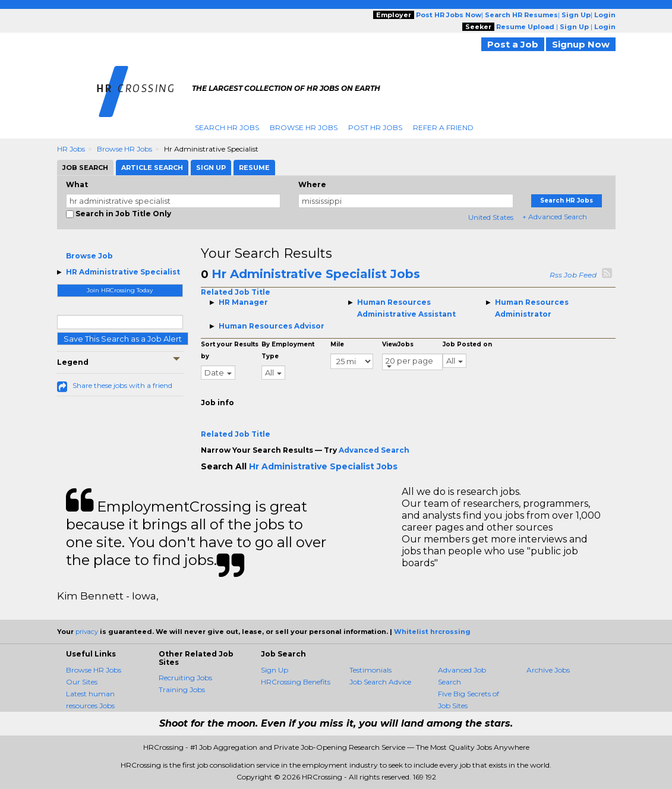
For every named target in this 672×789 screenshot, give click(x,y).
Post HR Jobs (375, 127)
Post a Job (513, 44)
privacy (87, 632)
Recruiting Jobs (185, 678)
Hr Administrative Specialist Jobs (316, 274)
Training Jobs (182, 689)
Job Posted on (467, 344)
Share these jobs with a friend (122, 385)
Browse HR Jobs (304, 127)
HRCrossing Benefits (296, 682)
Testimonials (370, 670)
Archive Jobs (548, 670)
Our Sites (82, 682)
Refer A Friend (443, 127)
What (77, 184)
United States (491, 217)
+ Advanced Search (555, 217)
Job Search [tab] (85, 168)
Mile (337, 344)
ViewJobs (398, 344)
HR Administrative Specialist (123, 272)
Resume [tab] (254, 168)
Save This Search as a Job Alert (123, 339)
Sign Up (275, 670)
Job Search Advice (380, 682)
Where (312, 184)
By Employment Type (288, 350)
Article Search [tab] (152, 168)
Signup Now (581, 44)
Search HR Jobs (227, 127)
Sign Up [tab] (211, 168)
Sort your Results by (230, 350)
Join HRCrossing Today (120, 290)
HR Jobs (71, 149)
